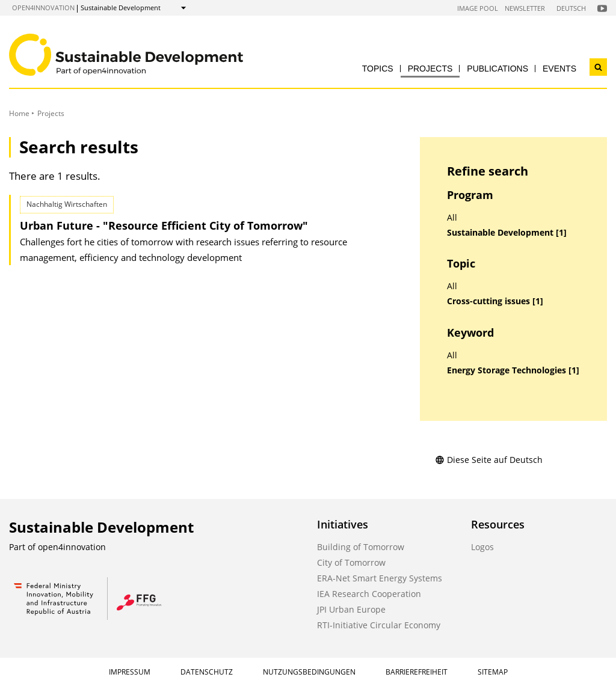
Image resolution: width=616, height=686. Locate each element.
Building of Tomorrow (361, 547)
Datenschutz (207, 672)
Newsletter (525, 8)
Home (19, 113)
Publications (497, 69)
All (452, 218)
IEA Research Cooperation (369, 594)
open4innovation (43, 8)
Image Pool (478, 8)
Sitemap (493, 672)
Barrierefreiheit (417, 672)
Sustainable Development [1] (507, 233)
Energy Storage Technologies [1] (513, 370)
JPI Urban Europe (351, 609)
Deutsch (571, 8)
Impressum (130, 672)
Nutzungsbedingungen (309, 672)
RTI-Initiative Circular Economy (379, 625)
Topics (378, 69)
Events (559, 69)
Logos (482, 547)
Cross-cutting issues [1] (495, 301)
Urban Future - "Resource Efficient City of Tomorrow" (164, 225)
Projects (430, 69)
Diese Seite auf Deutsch (489, 460)
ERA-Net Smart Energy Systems (380, 578)
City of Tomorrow (351, 562)
